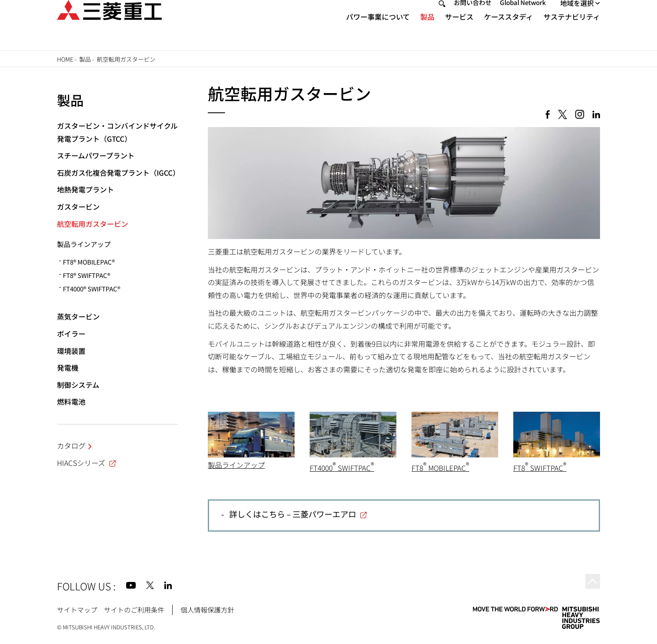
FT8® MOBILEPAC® (89, 262)
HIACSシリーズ (87, 463)
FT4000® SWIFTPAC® (92, 289)
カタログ (71, 445)
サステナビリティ (572, 32)
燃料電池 (71, 401)
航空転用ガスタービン (93, 224)
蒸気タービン (78, 316)
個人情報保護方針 (207, 610)
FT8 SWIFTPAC (540, 468)
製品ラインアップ (236, 465)
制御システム (78, 385)
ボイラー (71, 334)
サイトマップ (77, 610)
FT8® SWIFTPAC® (87, 275)
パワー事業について (378, 32)
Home (65, 59)
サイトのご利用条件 (134, 610)
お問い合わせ (473, 17)
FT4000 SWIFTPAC (342, 468)
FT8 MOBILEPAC (440, 468)
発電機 (68, 367)
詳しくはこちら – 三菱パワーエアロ (293, 514)
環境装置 (71, 351)
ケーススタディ (508, 32)
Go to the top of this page (590, 584)
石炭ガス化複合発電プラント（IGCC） (118, 173)
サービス (459, 32)
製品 (427, 32)
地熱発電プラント (85, 189)
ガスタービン (78, 206)
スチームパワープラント (96, 155)
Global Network (523, 17)
